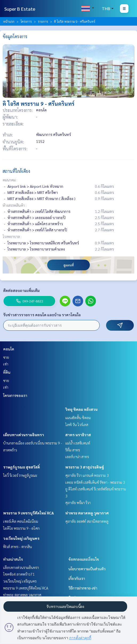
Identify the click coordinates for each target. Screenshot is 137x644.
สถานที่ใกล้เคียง (16, 171)
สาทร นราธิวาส (78, 435)
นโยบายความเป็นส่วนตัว (87, 569)
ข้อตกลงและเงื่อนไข (84, 559)
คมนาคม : (10, 180)
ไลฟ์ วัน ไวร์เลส (77, 424)
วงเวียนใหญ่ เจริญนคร (21, 538)
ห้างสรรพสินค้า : (15, 205)
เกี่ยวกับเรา (77, 578)
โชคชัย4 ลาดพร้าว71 (19, 574)
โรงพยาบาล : (12, 236)
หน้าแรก (9, 21)
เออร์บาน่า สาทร (77, 456)
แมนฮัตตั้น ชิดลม (78, 417)
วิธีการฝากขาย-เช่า (83, 588)
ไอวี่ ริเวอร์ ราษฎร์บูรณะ (20, 475)
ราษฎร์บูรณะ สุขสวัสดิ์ (22, 467)
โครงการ (26, 21)
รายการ (43, 21)
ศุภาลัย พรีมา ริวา (78, 502)
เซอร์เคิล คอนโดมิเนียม (21, 521)
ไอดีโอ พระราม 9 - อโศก (21, 528)
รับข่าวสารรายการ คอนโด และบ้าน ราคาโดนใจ (42, 315)
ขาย (6, 357)
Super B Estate (20, 9)
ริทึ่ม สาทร (73, 450)
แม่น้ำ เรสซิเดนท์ (78, 443)
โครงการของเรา (15, 395)
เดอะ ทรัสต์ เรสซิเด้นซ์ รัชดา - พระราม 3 (95, 482)
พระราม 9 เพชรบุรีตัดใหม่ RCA (29, 513)
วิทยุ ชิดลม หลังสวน (81, 409)
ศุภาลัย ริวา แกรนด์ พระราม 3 (87, 475)
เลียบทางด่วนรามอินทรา (24, 435)
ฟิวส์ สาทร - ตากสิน (18, 547)
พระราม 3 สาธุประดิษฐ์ (85, 467)
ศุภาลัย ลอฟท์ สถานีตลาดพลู (87, 521)
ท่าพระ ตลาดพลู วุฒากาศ (87, 513)
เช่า (6, 364)
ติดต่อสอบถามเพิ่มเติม (21, 290)
